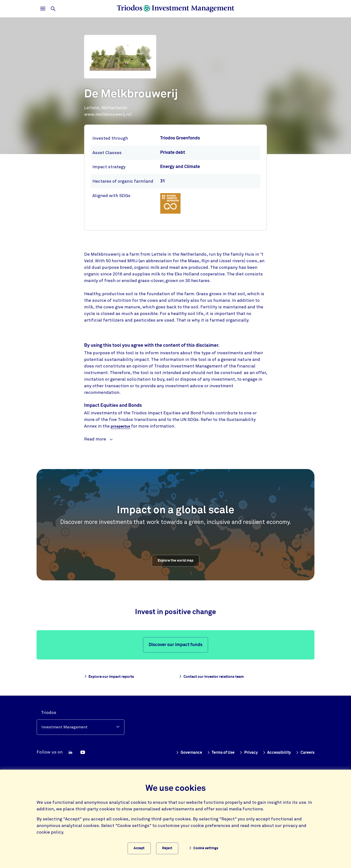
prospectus (122, 427)
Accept (139, 847)
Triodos (49, 711)
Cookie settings (209, 847)
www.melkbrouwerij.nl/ (108, 114)
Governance (177, 751)
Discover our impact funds (175, 645)
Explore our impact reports (114, 677)
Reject (172, 847)
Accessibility (273, 751)
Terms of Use (212, 751)
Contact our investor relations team (218, 677)
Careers (304, 751)
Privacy (243, 751)
